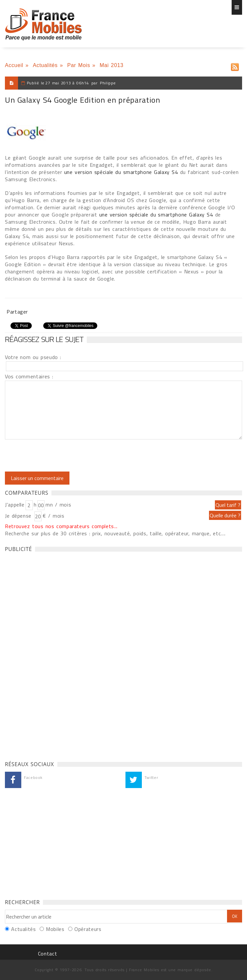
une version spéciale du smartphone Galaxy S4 (122, 172)
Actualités (45, 65)
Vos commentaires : (29, 376)
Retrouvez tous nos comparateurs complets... (61, 526)
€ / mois (53, 516)
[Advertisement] (54, 655)
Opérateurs (88, 929)
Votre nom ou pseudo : (33, 357)
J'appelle (15, 505)
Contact (47, 954)
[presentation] (60, 456)
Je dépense (19, 516)
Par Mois (79, 65)
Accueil (14, 65)
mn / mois (58, 505)
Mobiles (55, 929)
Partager (17, 312)
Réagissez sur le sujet (44, 339)
